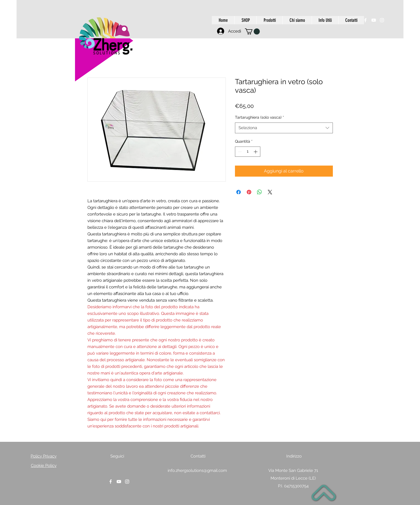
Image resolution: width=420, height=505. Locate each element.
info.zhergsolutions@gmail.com (197, 471)
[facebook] (365, 20)
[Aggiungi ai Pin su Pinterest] (249, 192)
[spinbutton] (248, 152)
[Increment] (256, 152)
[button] (252, 31)
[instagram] (382, 20)
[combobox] (284, 128)
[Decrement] (239, 152)
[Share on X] (270, 192)
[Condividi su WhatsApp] (260, 192)
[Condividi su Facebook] (239, 192)
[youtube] (374, 20)
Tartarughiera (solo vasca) (260, 117)
